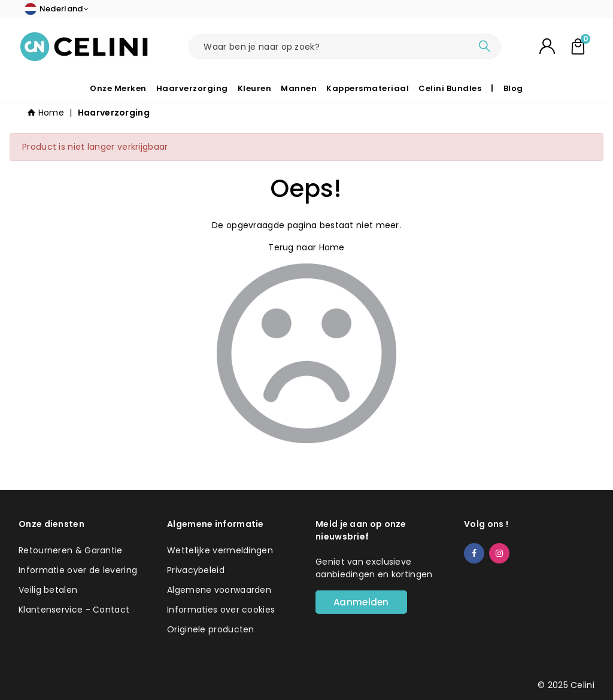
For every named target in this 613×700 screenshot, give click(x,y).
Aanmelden (361, 602)
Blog (513, 88)
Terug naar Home (306, 247)
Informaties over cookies (221, 610)
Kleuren (255, 88)
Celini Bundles (450, 88)
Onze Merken (118, 88)
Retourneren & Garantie (71, 550)
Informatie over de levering (78, 570)
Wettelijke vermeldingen (220, 550)
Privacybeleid (196, 570)
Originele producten (211, 629)
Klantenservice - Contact (74, 610)
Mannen (299, 88)
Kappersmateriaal (368, 88)
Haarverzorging (192, 88)
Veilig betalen (48, 590)
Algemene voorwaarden (219, 590)
